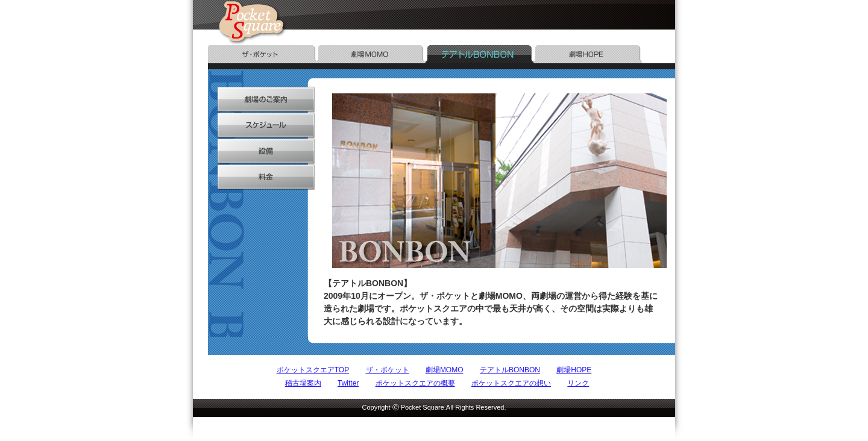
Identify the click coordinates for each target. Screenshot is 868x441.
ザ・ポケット (388, 370)
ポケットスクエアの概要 (415, 383)
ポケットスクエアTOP (313, 370)
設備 (261, 151)
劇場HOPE (574, 370)
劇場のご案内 (261, 99)
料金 (261, 177)
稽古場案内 (303, 383)
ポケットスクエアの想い (511, 383)
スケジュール (261, 125)
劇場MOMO (445, 370)
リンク (578, 383)
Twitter (348, 383)
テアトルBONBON (510, 370)
